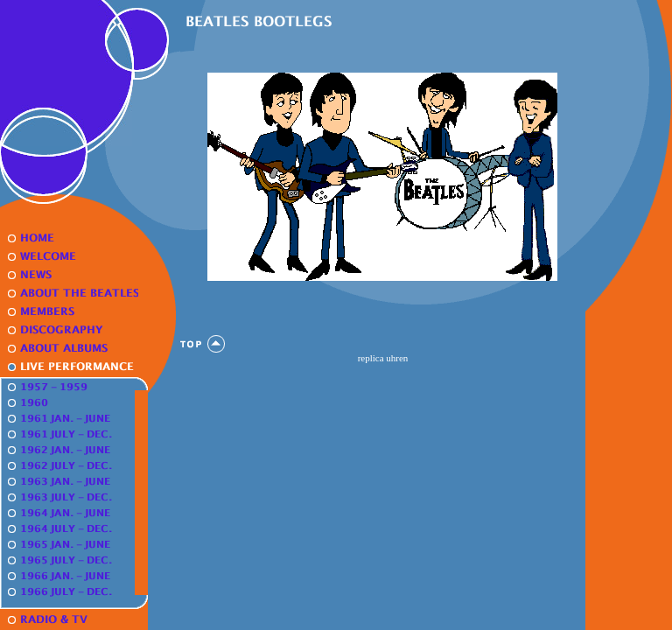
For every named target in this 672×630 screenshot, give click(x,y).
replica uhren (383, 358)
